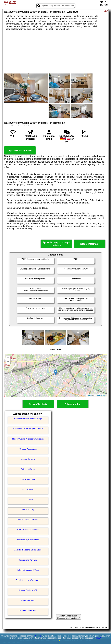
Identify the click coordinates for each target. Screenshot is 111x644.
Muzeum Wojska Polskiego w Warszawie (28, 439)
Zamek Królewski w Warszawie (28, 580)
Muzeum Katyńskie (28, 459)
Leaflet (90, 395)
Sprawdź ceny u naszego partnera (56, 244)
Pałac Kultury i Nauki (28, 479)
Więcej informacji (90, 244)
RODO (99, 638)
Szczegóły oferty (38, 404)
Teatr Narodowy (28, 510)
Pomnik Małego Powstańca (28, 520)
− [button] (8, 362)
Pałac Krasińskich (28, 469)
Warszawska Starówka (28, 560)
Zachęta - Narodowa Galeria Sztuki (28, 550)
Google (38, 636)
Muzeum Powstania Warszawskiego (28, 419)
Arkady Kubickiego (28, 600)
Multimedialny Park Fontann (28, 540)
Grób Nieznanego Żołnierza (28, 530)
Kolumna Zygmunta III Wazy (28, 570)
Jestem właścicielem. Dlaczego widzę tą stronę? (68, 617)
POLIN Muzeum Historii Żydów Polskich (28, 429)
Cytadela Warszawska (28, 449)
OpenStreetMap (100, 395)
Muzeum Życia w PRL (28, 610)
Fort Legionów (28, 489)
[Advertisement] (55, 52)
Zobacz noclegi (73, 404)
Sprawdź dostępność (20, 151)
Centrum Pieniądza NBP (28, 590)
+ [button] (8, 358)
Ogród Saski (28, 499)
